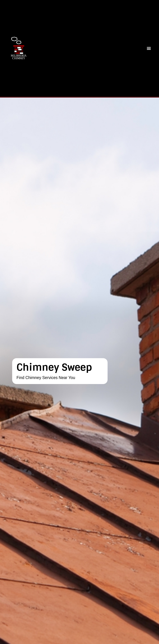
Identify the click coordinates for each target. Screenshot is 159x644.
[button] (149, 48)
